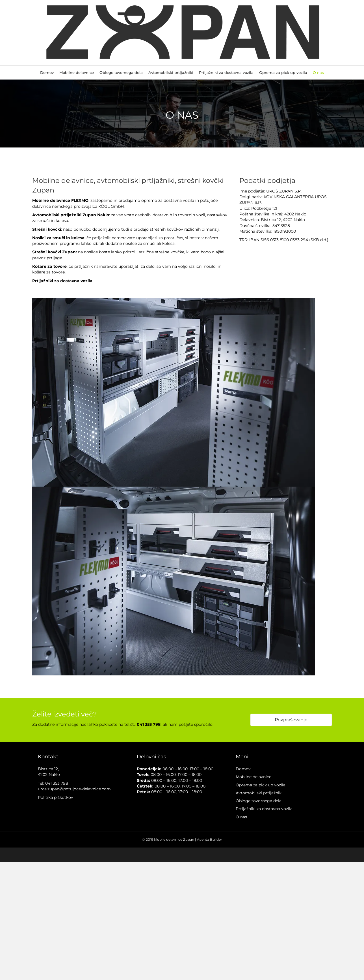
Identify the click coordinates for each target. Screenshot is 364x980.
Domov (47, 72)
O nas (318, 72)
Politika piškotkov (56, 797)
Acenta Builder (210, 839)
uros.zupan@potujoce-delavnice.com (74, 789)
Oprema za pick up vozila (283, 72)
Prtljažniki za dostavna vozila (226, 72)
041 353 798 (57, 783)
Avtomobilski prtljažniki (171, 72)
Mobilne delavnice (77, 72)
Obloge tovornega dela (121, 72)
